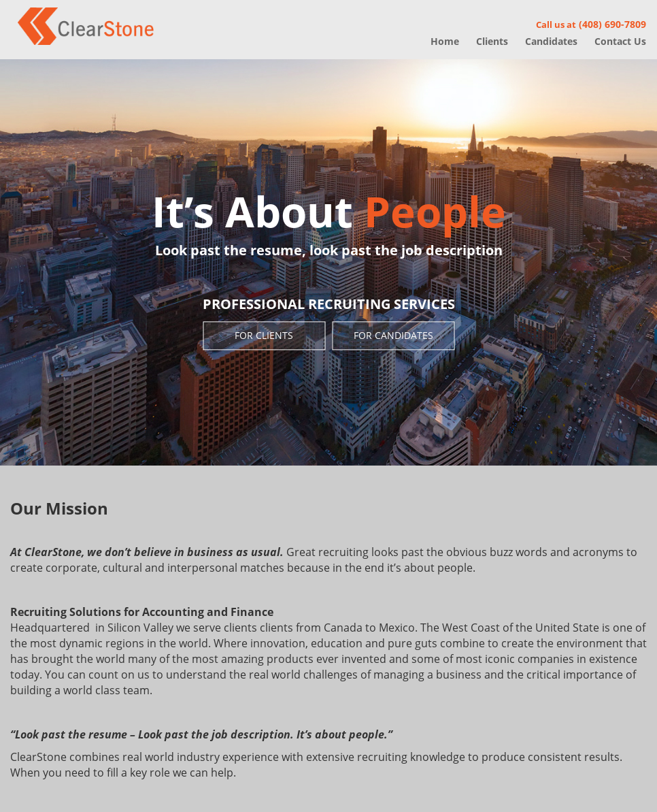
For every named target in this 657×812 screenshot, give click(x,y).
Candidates (551, 41)
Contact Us (620, 41)
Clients (492, 41)
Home (445, 41)
